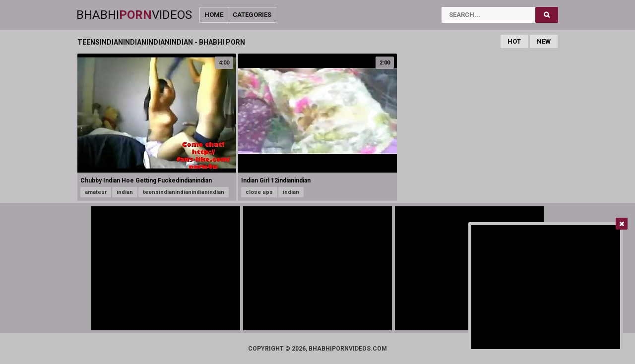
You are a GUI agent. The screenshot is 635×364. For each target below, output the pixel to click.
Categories (252, 15)
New (544, 41)
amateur (96, 192)
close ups (259, 192)
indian (125, 192)
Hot (514, 41)
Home (214, 15)
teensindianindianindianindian (184, 192)
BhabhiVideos (134, 15)
